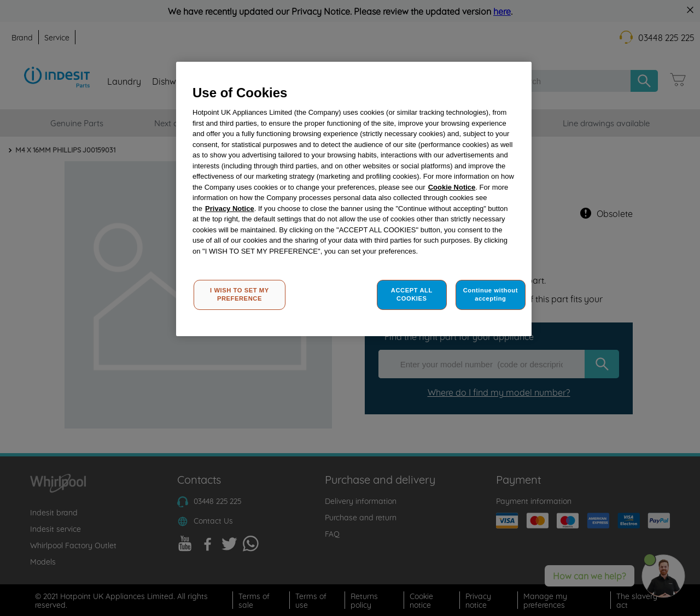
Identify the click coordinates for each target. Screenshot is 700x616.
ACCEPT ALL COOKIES (412, 295)
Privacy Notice (230, 209)
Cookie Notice (452, 187)
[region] (354, 199)
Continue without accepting (491, 295)
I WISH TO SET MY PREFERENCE (240, 295)
